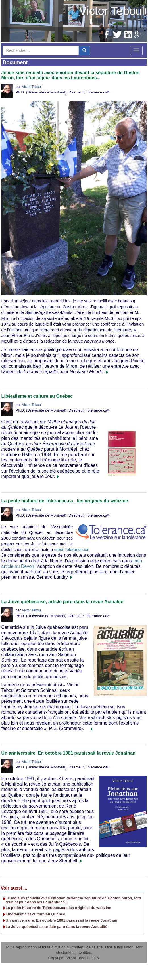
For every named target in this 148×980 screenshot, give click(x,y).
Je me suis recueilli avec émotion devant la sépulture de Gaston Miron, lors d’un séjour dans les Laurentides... (70, 75)
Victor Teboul (112, 11)
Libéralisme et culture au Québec (37, 396)
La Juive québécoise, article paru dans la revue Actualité (62, 602)
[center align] (84, 50)
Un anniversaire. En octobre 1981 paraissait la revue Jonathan (68, 753)
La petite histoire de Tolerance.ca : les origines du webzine (65, 501)
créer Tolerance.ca (71, 550)
